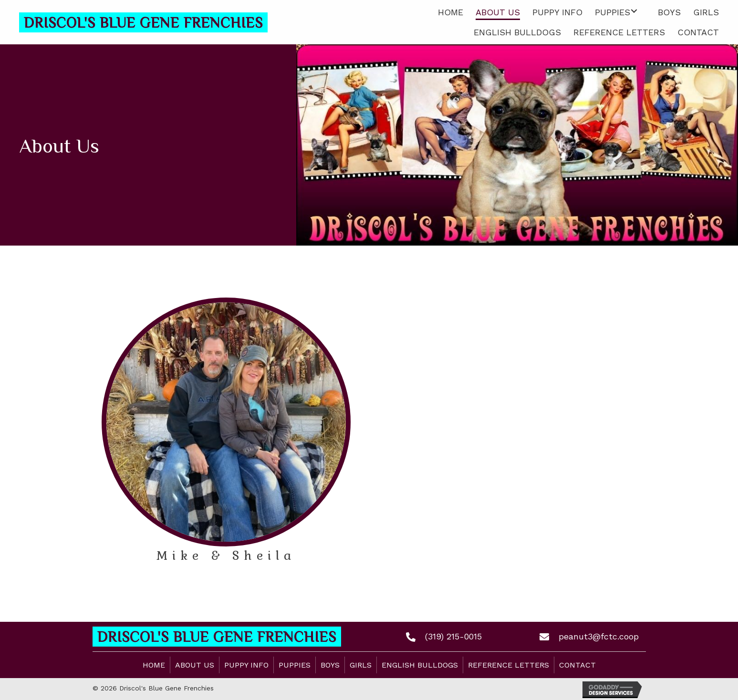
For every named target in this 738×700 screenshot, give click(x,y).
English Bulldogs (420, 665)
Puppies (295, 665)
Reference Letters (509, 665)
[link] (451, 11)
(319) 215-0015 (453, 636)
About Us (195, 665)
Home (154, 665)
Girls (361, 665)
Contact (577, 665)
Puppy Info (246, 665)
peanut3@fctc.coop (599, 636)
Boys (330, 665)
